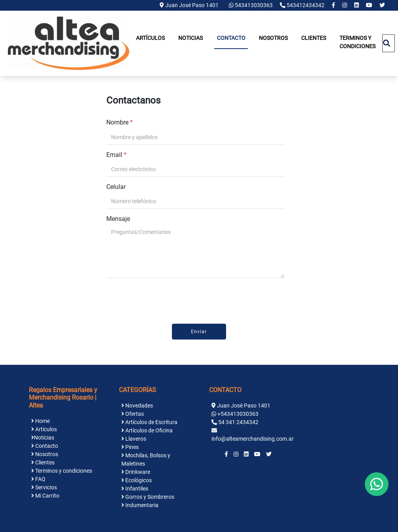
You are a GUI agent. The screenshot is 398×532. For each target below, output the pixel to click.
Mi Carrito (45, 496)
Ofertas (133, 414)
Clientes (314, 38)
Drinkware (136, 472)
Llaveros (134, 439)
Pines (130, 447)
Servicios (44, 487)
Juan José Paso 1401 (189, 5)
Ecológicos (137, 480)
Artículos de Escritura (149, 422)
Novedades (137, 406)
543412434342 (303, 5)
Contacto (231, 38)
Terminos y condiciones (357, 42)
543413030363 (251, 5)
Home (41, 421)
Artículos (150, 38)
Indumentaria (140, 505)
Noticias (191, 38)
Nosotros (273, 38)
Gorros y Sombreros (148, 497)
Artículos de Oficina (147, 430)
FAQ (38, 479)
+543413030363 (238, 414)
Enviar (199, 332)
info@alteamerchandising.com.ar (253, 439)
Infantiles (135, 489)
